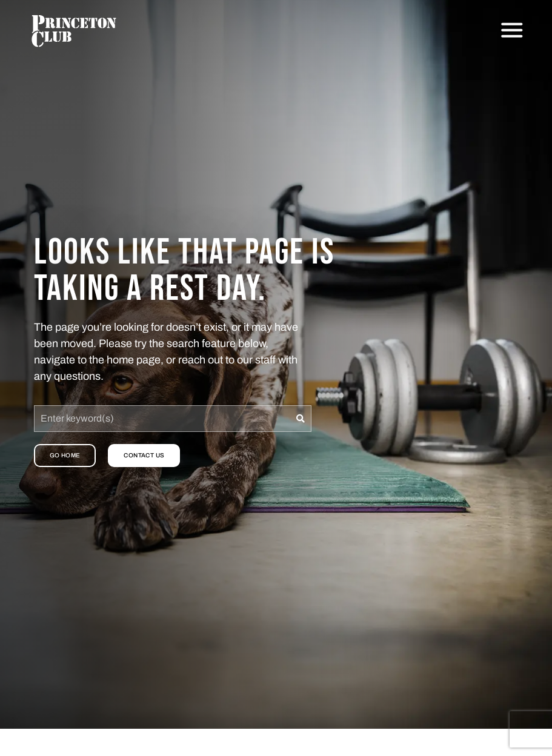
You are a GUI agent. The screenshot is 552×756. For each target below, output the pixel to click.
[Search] (301, 419)
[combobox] (162, 419)
